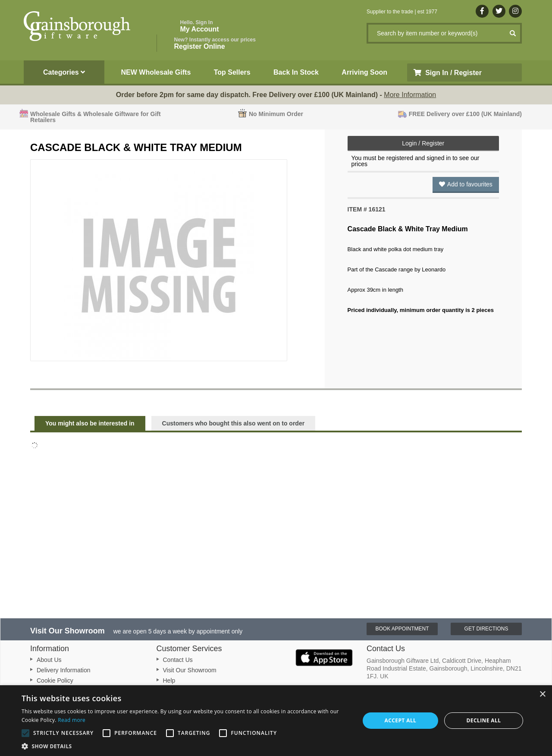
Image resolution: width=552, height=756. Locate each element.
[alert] (276, 721)
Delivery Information (64, 670)
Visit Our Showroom (190, 670)
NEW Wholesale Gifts (156, 72)
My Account (200, 26)
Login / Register (423, 143)
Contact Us (178, 660)
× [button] (542, 695)
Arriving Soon (364, 72)
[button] (186, 746)
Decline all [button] (484, 720)
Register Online (215, 43)
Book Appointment (402, 629)
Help (169, 680)
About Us (49, 660)
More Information (410, 95)
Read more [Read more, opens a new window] (72, 720)
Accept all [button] (401, 720)
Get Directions (486, 629)
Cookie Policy (55, 680)
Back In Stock (296, 72)
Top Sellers (232, 72)
